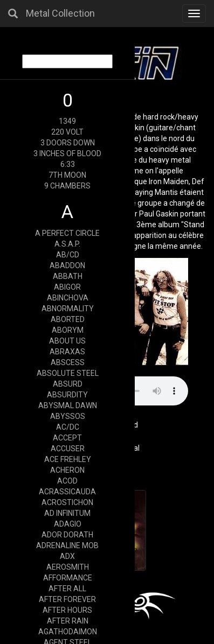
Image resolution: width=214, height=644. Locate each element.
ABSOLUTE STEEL (68, 373)
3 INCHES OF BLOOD (67, 153)
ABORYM (68, 330)
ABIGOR (67, 287)
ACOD (67, 481)
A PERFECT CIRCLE (67, 233)
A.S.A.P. (67, 244)
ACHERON (67, 470)
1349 (67, 121)
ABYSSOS (68, 416)
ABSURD (68, 384)
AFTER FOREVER (67, 599)
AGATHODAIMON (68, 632)
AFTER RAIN (68, 621)
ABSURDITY (67, 395)
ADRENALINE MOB (67, 545)
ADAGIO (68, 524)
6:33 (68, 164)
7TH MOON (67, 175)
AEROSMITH (68, 567)
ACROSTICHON (67, 502)
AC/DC (68, 427)
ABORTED (68, 319)
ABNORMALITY (68, 309)
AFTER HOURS (67, 610)
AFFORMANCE (68, 578)
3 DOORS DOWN (68, 143)
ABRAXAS (67, 352)
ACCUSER (68, 449)
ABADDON (67, 265)
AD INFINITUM (67, 513)
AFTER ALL (67, 589)
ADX (67, 556)
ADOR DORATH (67, 535)
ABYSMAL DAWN (68, 405)
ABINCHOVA (68, 298)
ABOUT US (67, 341)
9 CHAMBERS (67, 186)
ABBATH (68, 276)
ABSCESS (68, 362)
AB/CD (68, 255)
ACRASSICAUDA (67, 492)
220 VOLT (67, 132)
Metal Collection (60, 13)
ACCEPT (67, 438)
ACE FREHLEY (68, 459)
